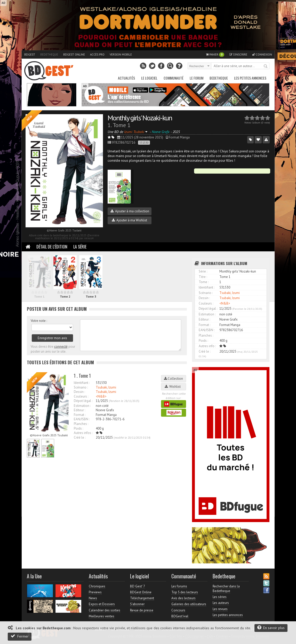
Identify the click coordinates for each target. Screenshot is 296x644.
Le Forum (197, 78)
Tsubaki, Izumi (106, 387)
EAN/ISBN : (82, 419)
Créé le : (80, 437)
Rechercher (266, 66)
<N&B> (101, 396)
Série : (203, 271)
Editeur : (79, 410)
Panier (215, 55)
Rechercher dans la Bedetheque (226, 589)
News (93, 598)
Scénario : (81, 387)
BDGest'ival (180, 616)
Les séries (220, 597)
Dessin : (79, 392)
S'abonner (137, 604)
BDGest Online (74, 55)
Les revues (220, 609)
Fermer (20, 636)
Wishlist (173, 387)
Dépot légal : (83, 401)
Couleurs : (81, 396)
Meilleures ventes (102, 616)
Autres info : (207, 346)
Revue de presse (142, 610)
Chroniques (97, 586)
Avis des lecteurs (183, 598)
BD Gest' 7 (138, 586)
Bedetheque (49, 55)
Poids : (78, 428)
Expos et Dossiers (102, 604)
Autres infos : (83, 433)
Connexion (262, 55)
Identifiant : (82, 383)
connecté (61, 347)
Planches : (81, 424)
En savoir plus (271, 628)
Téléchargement (142, 598)
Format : (80, 415)
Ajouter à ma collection (130, 211)
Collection (173, 379)
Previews (95, 592)
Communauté (174, 78)
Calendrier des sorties (105, 610)
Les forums (179, 586)
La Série (80, 247)
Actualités (126, 78)
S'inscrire (238, 55)
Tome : (204, 282)
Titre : (203, 277)
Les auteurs (221, 603)
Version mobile (121, 55)
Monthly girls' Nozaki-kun (140, 118)
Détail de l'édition (52, 247)
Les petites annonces (250, 78)
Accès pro (97, 55)
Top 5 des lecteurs (185, 592)
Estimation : (82, 406)
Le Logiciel (149, 78)
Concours (178, 610)
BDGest (30, 55)
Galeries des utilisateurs (189, 604)
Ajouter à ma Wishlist (129, 220)
